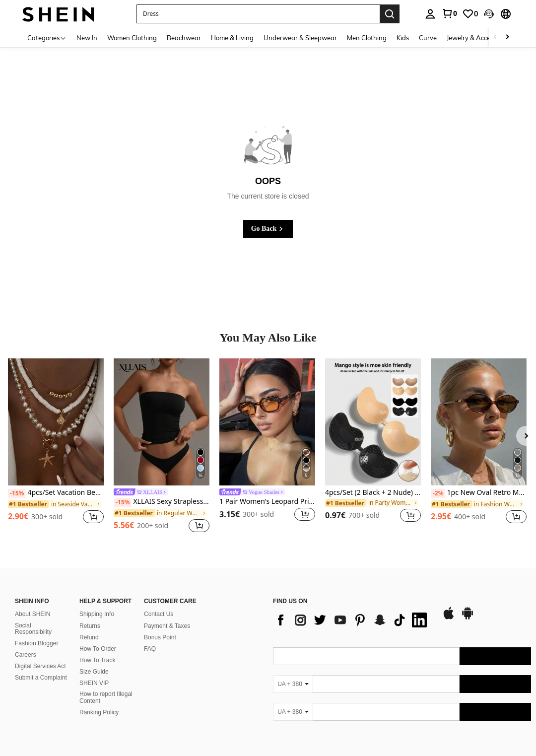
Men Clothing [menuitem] (367, 38)
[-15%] (17, 493)
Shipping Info (97, 614)
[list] (352, 620)
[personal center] (430, 14)
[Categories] (47, 37)
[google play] (468, 618)
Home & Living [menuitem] (232, 38)
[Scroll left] (495, 37)
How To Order (98, 649)
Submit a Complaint (41, 678)
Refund (89, 637)
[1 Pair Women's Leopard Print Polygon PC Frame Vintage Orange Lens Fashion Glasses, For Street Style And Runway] (267, 422)
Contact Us (159, 614)
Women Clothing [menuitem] (132, 38)
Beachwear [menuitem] (184, 38)
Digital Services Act (40, 666)
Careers (26, 655)
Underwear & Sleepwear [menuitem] (300, 38)
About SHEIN (33, 614)
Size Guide (94, 672)
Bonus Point (160, 637)
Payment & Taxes (167, 626)
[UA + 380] (293, 684)
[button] (489, 14)
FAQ (150, 649)
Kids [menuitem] (403, 38)
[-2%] (438, 493)
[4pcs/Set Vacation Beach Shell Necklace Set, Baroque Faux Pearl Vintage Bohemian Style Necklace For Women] (56, 422)
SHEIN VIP (94, 683)
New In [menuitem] (87, 38)
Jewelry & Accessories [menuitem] (478, 38)
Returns (90, 626)
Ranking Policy (99, 712)
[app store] (449, 618)
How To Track (97, 660)
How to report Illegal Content (106, 697)
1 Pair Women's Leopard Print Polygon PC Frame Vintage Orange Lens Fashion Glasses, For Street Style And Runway (267, 502)
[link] (449, 13)
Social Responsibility (33, 629)
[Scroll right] (507, 37)
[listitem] (56, 447)
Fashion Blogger (36, 643)
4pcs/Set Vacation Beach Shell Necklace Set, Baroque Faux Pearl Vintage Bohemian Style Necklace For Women (56, 493)
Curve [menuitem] (428, 38)
